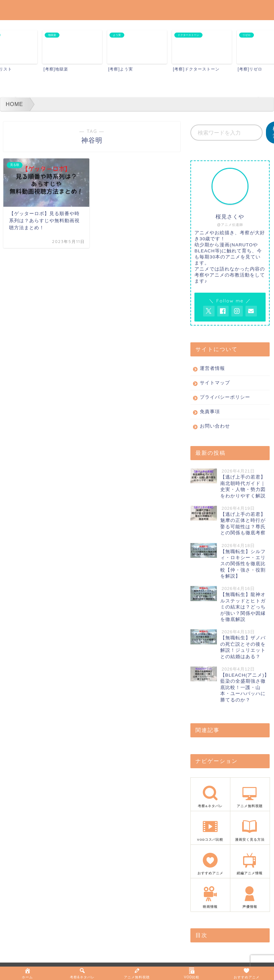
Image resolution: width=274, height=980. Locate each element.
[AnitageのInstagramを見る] (237, 311)
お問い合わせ (215, 426)
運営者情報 (212, 368)
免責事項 (210, 412)
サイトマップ (215, 383)
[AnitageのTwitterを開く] (209, 311)
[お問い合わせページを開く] (251, 311)
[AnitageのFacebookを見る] (223, 311)
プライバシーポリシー (225, 397)
